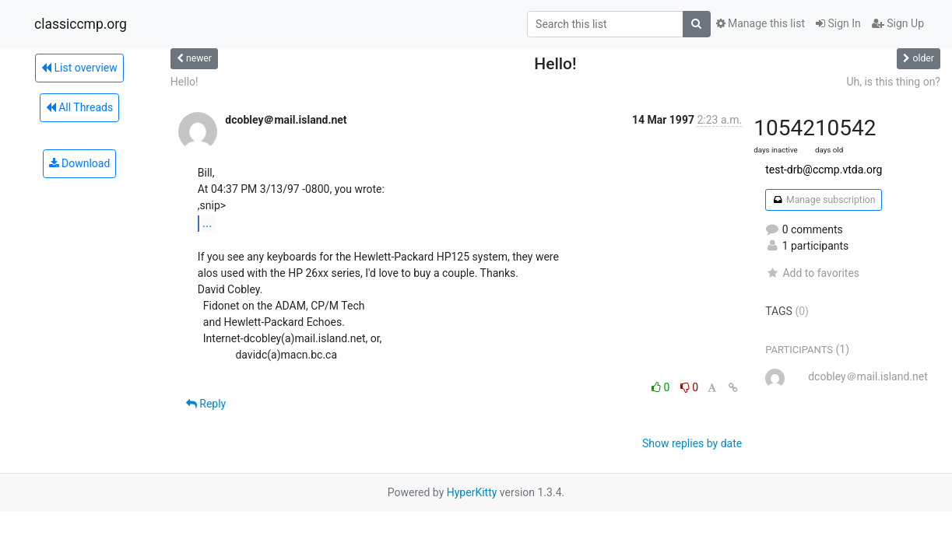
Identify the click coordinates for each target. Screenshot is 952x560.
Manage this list (761, 23)
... (207, 223)
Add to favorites (812, 273)
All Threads (79, 107)
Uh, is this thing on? (893, 82)
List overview (79, 68)
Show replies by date (692, 443)
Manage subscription (823, 200)
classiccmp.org (81, 24)
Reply (206, 404)
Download (80, 163)
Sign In (838, 23)
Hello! (184, 82)
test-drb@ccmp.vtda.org (824, 170)
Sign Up (898, 23)
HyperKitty (472, 492)
